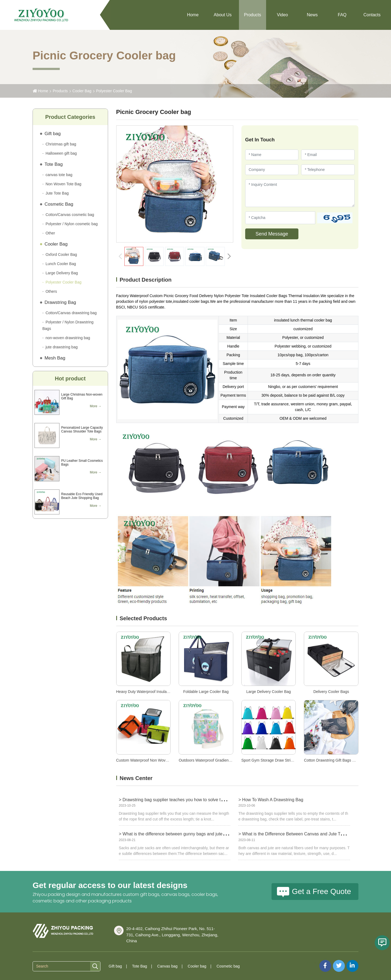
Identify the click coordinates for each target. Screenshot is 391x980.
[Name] (272, 155)
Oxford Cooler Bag (61, 254)
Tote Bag (54, 164)
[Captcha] (280, 218)
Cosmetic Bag (59, 204)
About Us (223, 15)
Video (283, 15)
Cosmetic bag (228, 966)
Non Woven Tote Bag (64, 184)
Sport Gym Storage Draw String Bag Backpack (281, 760)
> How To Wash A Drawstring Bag (271, 800)
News (312, 15)
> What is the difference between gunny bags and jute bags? (177, 834)
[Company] (272, 170)
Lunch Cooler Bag (61, 264)
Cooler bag (197, 966)
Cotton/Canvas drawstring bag (71, 313)
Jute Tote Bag (57, 193)
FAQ (342, 15)
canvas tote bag (59, 175)
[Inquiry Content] (300, 193)
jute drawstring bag (62, 347)
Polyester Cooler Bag (114, 91)
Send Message (272, 234)
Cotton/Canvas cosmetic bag (70, 215)
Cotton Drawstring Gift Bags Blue (332, 760)
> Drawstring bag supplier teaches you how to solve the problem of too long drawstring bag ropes (212, 800)
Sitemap (312, 963)
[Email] (328, 155)
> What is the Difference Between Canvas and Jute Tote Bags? (299, 834)
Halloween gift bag (61, 153)
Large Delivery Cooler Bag (269, 692)
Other (50, 233)
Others (51, 291)
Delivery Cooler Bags (331, 692)
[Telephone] (328, 170)
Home (193, 15)
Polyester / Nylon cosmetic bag (72, 224)
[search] (95, 967)
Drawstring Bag (60, 302)
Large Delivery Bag (62, 273)
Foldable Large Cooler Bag (206, 692)
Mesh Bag (55, 358)
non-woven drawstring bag (68, 338)
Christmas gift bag (61, 144)
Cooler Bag (82, 91)
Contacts (372, 15)
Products (252, 15)
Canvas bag (167, 966)
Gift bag (53, 134)
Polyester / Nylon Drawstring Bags (68, 325)
